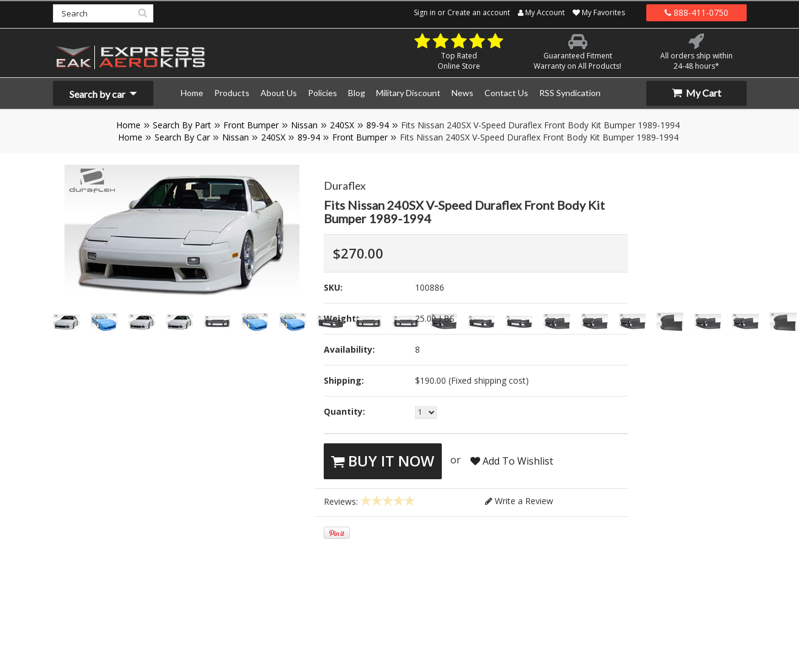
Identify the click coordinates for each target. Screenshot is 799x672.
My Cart (696, 93)
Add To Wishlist (512, 461)
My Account (541, 12)
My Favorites (599, 12)
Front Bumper (251, 125)
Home (128, 125)
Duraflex (345, 185)
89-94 (378, 125)
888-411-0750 (696, 12)
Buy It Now (383, 461)
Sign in (425, 12)
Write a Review (519, 501)
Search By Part (182, 125)
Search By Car (182, 137)
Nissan (304, 125)
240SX (342, 125)
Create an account (479, 12)
